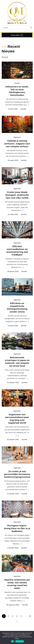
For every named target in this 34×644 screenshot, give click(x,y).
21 (30, 616)
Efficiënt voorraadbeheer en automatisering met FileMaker (17, 251)
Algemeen (17, 137)
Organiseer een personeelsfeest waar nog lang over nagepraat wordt (17, 419)
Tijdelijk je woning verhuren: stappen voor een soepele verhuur (17, 143)
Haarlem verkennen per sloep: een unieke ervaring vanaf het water (17, 584)
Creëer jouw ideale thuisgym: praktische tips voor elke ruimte (17, 195)
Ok (12, 641)
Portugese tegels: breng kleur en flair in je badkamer (17, 528)
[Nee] (32, 637)
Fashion (17, 83)
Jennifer (23, 109)
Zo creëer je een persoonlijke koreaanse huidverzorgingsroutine (17, 474)
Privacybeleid (20, 641)
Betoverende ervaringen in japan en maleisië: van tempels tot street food (17, 362)
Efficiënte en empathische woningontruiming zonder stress (17, 307)
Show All (5, 57)
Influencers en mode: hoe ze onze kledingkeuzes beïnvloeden (17, 91)
